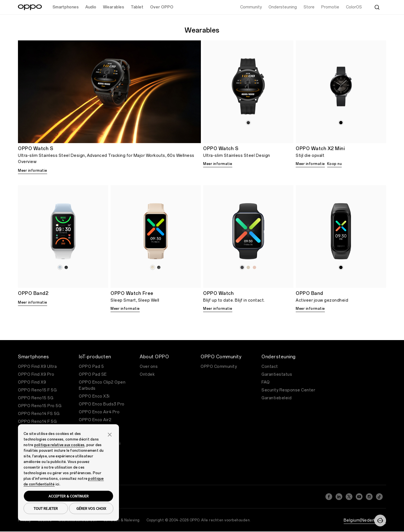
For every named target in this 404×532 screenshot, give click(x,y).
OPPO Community (219, 367)
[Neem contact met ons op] (380, 520)
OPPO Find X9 (32, 382)
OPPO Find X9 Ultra (37, 367)
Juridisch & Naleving (122, 520)
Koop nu (335, 164)
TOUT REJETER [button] (46, 508)
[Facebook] (329, 497)
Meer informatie (33, 171)
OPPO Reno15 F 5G (37, 390)
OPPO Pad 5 (91, 367)
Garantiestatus (277, 374)
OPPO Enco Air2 (95, 420)
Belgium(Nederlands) (365, 520)
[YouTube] (359, 497)
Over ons (149, 367)
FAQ (266, 382)
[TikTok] (379, 497)
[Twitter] (349, 497)
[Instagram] (369, 497)
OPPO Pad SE (93, 374)
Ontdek (147, 374)
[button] (110, 434)
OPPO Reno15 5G (36, 398)
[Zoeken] (377, 7)
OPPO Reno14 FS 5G (39, 414)
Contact (270, 367)
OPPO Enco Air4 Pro (99, 412)
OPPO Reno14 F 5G (37, 422)
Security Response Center (288, 390)
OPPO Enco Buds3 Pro (102, 404)
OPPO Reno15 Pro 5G (40, 406)
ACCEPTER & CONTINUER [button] (69, 496)
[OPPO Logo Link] (30, 7)
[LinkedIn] (339, 497)
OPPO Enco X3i (94, 396)
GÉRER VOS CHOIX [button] (91, 508)
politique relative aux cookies (59, 445)
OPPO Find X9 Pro (36, 374)
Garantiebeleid (276, 398)
